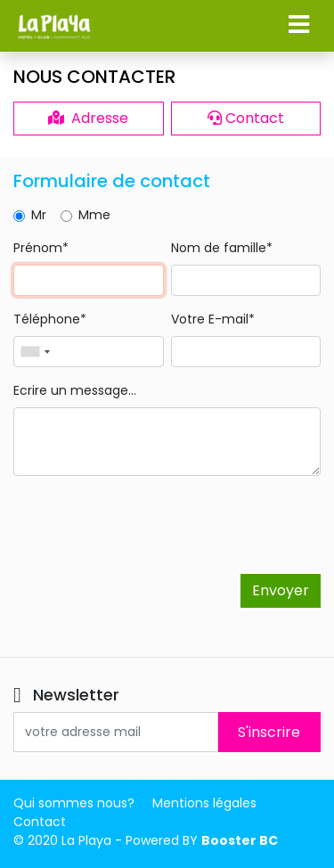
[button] (299, 25)
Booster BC (240, 840)
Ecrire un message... (75, 390)
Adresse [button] (88, 118)
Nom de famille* (222, 248)
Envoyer (281, 590)
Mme (94, 215)
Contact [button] (246, 118)
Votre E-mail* (213, 319)
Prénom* (41, 248)
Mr (39, 215)
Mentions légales (204, 803)
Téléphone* (50, 319)
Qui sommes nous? (74, 803)
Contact (40, 822)
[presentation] (149, 525)
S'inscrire (269, 732)
